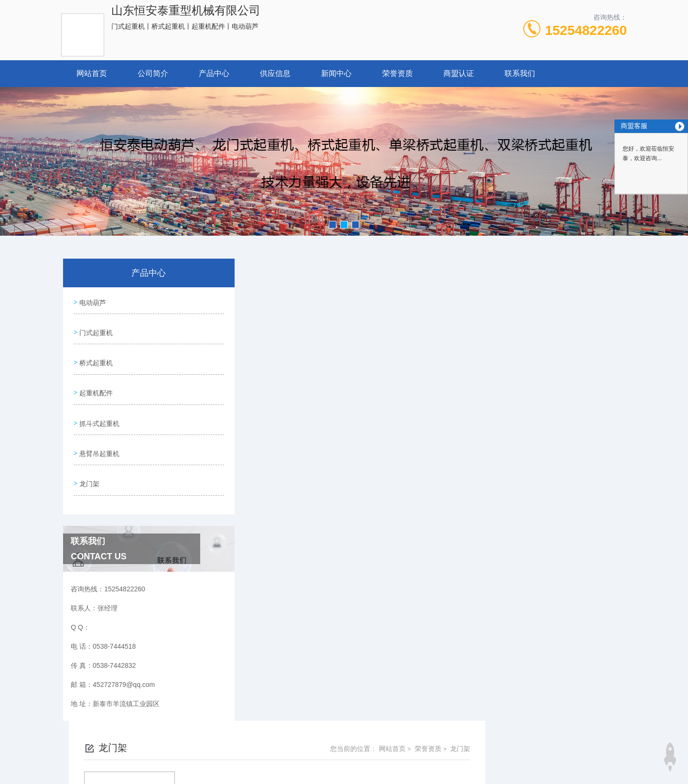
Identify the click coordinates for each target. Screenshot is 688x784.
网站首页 (92, 73)
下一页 (446, 425)
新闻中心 (336, 73)
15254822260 (586, 30)
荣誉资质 (398, 73)
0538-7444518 (306, 738)
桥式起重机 (95, 355)
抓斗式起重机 (98, 410)
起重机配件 (95, 382)
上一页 (391, 425)
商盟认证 (459, 73)
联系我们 (520, 73)
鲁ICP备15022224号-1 (414, 753)
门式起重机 (95, 328)
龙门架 (88, 464)
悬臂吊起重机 (98, 437)
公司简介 (153, 73)
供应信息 (275, 73)
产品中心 (214, 73)
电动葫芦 (92, 301)
